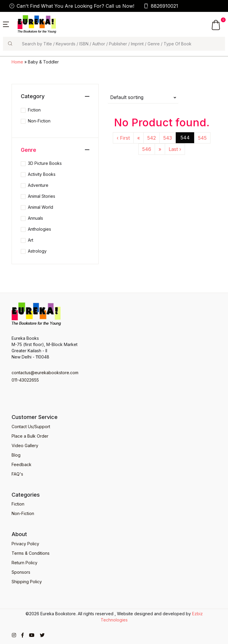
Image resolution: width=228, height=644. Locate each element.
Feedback (22, 464)
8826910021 (161, 6)
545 (202, 138)
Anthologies (39, 229)
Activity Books (42, 174)
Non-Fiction (39, 121)
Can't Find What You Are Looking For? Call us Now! (72, 6)
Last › (175, 149)
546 (147, 149)
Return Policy (24, 563)
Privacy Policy (25, 544)
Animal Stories (42, 196)
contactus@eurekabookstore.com (45, 373)
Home (17, 62)
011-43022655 (25, 380)
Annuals (35, 218)
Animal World (41, 207)
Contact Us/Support (31, 427)
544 (185, 138)
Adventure (38, 185)
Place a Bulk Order (30, 436)
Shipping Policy (27, 582)
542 (152, 138)
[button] (6, 24)
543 (168, 138)
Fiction (34, 110)
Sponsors (21, 572)
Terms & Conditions (31, 553)
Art (31, 240)
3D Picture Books (45, 163)
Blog (16, 455)
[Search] (121, 44)
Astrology (37, 251)
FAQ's (17, 474)
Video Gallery (25, 445)
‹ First (123, 138)
